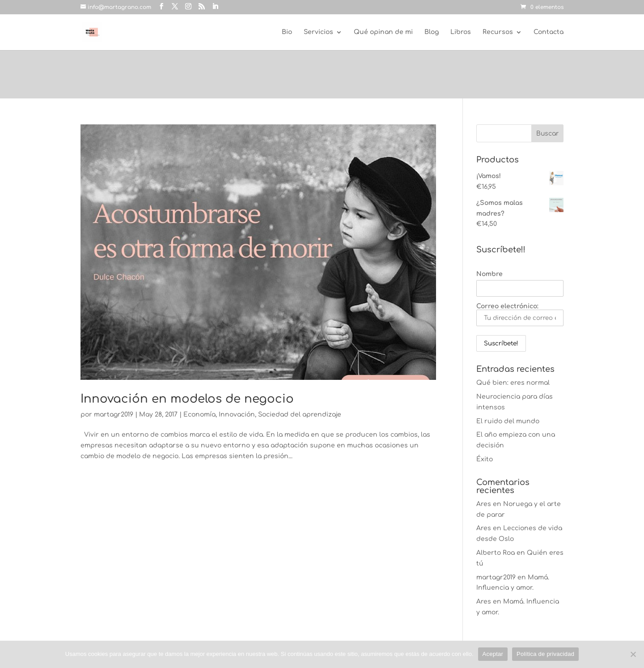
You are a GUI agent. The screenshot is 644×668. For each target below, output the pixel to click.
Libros (461, 32)
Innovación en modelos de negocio (187, 399)
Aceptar (493, 654)
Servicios (318, 32)
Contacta (549, 32)
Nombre (489, 274)
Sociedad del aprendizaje (300, 415)
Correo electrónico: (520, 315)
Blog (432, 32)
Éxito (485, 459)
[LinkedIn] (215, 7)
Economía (199, 415)
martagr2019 (114, 415)
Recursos (498, 32)
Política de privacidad (545, 654)
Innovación (237, 415)
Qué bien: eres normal (513, 383)
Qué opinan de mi (383, 32)
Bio (287, 32)
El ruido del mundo (508, 421)
